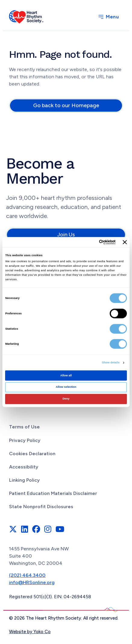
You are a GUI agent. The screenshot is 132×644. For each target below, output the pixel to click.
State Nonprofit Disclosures (41, 507)
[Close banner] (125, 242)
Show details (111, 362)
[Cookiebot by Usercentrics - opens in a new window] (89, 242)
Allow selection (66, 387)
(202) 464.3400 (27, 575)
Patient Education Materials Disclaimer (53, 493)
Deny (66, 399)
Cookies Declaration (32, 454)
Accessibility (24, 467)
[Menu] (108, 17)
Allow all (66, 375)
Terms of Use (24, 427)
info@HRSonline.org (32, 582)
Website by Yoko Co (30, 632)
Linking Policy (24, 480)
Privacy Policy (25, 440)
